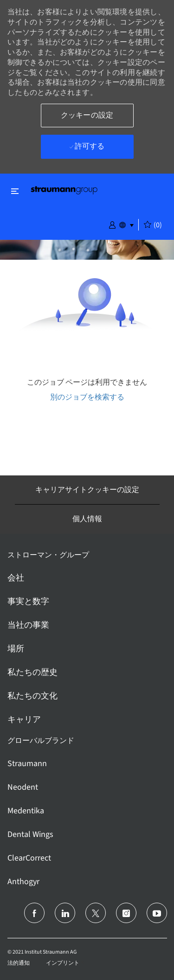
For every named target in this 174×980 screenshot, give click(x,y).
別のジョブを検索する (87, 397)
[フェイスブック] (34, 913)
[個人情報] (87, 519)
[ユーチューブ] (157, 913)
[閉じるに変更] (15, 191)
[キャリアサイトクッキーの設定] (87, 490)
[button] (112, 224)
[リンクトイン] (65, 913)
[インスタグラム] (126, 913)
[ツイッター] (96, 913)
